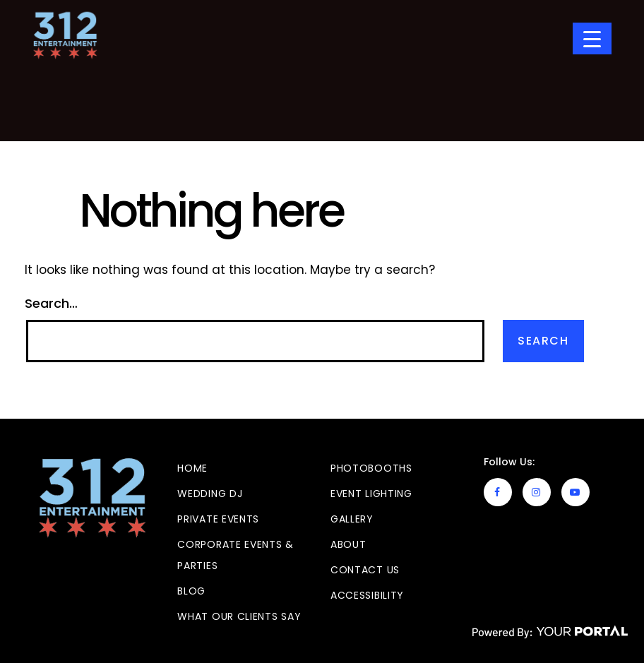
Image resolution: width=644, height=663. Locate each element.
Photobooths (371, 468)
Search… (51, 303)
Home (192, 468)
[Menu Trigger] (592, 38)
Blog (191, 591)
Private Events (218, 519)
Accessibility (367, 595)
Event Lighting (371, 494)
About (348, 544)
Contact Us (365, 570)
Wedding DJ (210, 494)
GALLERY (352, 519)
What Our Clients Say (239, 616)
